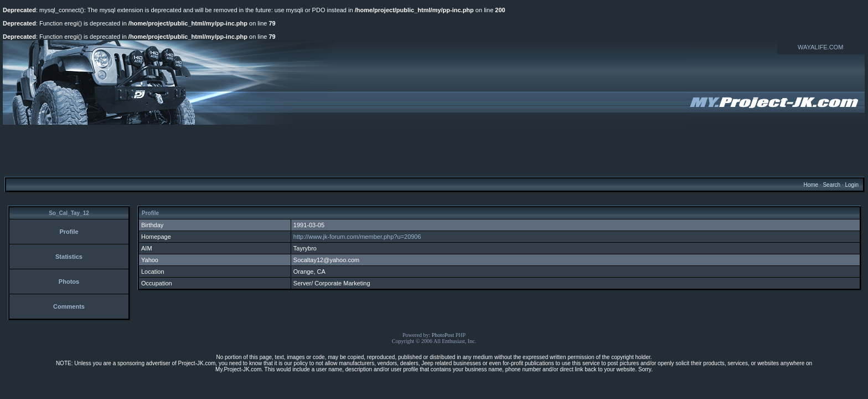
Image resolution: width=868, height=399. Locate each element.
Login (851, 185)
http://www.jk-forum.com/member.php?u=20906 (357, 237)
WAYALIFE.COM (820, 47)
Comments (69, 306)
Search (831, 185)
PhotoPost (443, 335)
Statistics (69, 257)
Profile (69, 232)
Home (811, 185)
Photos (69, 282)
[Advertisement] (434, 150)
